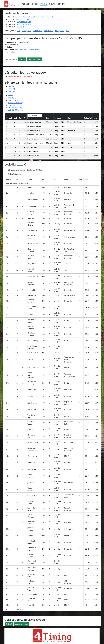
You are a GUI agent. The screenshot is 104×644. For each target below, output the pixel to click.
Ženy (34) (11, 91)
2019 (57, 31)
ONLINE (52, 4)
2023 (35, 31)
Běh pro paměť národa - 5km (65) (20, 76)
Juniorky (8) (12, 98)
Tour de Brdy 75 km (23, 19)
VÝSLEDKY (44, 4)
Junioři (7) (11, 95)
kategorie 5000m (34, 59)
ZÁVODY (35, 4)
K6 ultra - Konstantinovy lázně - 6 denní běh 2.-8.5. (35, 17)
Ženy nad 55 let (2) (15, 105)
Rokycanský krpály (24, 22)
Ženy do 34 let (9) (14, 100)
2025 (24, 31)
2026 (18, 31)
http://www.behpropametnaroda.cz (29, 49)
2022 (40, 31)
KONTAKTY (61, 4)
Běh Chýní (20, 27)
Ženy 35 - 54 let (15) (15, 103)
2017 (68, 31)
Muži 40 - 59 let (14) (15, 110)
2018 (62, 31)
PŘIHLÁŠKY (26, 4)
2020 (51, 31)
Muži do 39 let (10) (15, 108)
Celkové (22, 59)
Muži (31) (11, 89)
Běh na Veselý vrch (24, 24)
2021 (46, 31)
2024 (29, 31)
